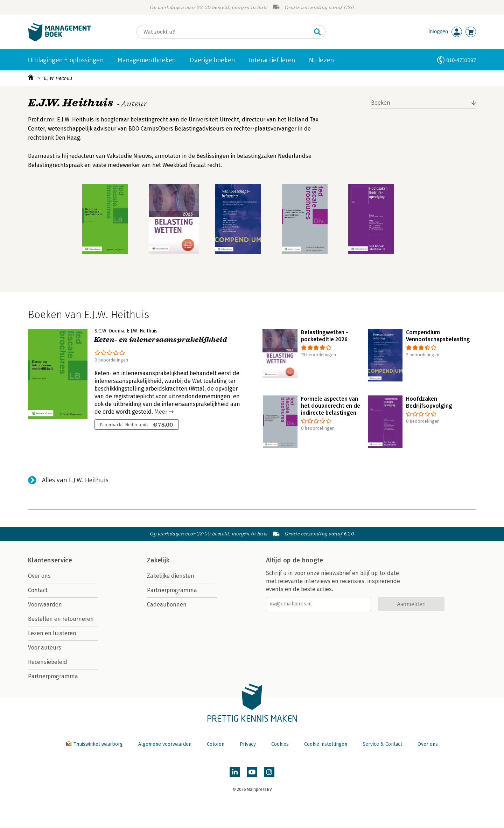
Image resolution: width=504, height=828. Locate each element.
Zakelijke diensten (171, 576)
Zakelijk (158, 560)
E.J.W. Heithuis (58, 78)
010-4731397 (461, 60)
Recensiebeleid (48, 662)
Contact (38, 590)
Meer (161, 412)
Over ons (39, 576)
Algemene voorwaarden (165, 744)
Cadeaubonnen (167, 605)
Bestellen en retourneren (61, 619)
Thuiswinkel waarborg (95, 744)
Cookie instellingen (326, 744)
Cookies (280, 744)
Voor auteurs (45, 648)
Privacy (248, 744)
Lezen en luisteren (52, 633)
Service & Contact (382, 744)
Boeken (381, 103)
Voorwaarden (45, 605)
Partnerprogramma (53, 676)
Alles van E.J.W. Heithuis (75, 480)
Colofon (216, 744)
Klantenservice (50, 560)
